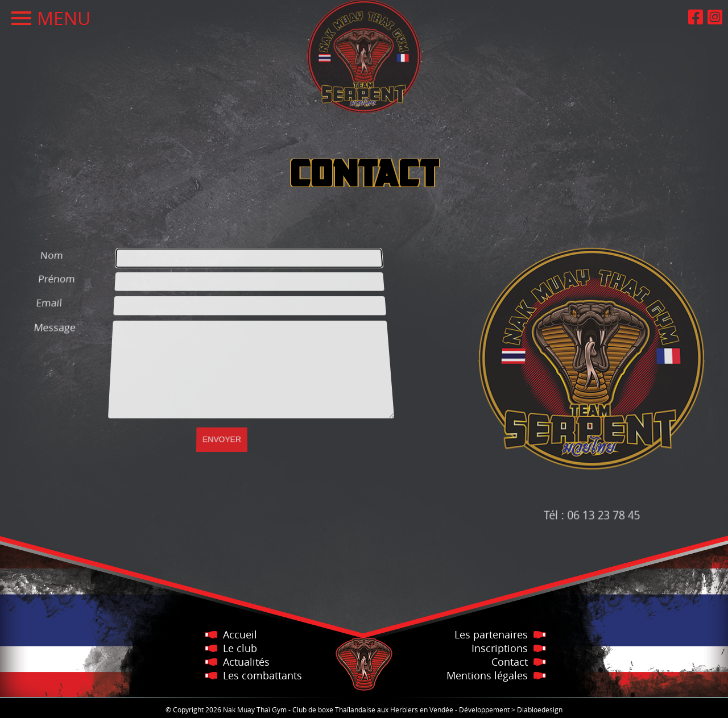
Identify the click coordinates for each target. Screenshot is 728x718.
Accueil (240, 634)
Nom (32, 245)
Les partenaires (491, 634)
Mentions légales (487, 675)
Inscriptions (500, 648)
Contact (510, 662)
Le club (240, 648)
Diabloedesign (540, 709)
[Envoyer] (222, 431)
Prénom (42, 273)
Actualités (246, 662)
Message (50, 326)
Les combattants (262, 675)
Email (40, 300)
